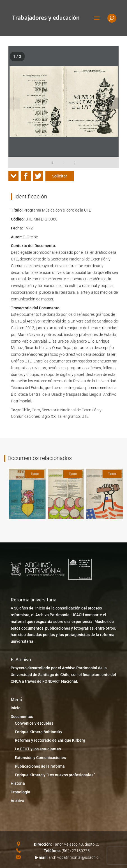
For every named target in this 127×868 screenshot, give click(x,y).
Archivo (17, 801)
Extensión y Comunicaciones (40, 758)
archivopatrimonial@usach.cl (74, 857)
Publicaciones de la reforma (40, 766)
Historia (18, 783)
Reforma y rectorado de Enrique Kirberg (50, 740)
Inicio (16, 708)
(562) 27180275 (76, 851)
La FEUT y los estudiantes (38, 749)
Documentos (22, 717)
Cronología (20, 792)
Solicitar (60, 176)
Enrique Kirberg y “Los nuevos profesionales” (55, 775)
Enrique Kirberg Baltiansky (39, 732)
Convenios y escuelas (34, 723)
